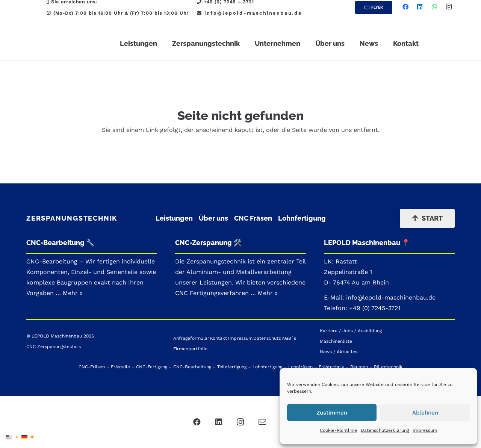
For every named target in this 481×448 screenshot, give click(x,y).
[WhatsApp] (434, 7)
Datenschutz (267, 338)
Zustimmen (332, 413)
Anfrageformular (191, 338)
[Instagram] (449, 7)
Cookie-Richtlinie (338, 430)
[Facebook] (405, 7)
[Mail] (262, 422)
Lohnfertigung (302, 218)
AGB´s (289, 338)
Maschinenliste (336, 341)
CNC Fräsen (253, 218)
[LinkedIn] (420, 7)
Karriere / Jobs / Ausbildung (351, 331)
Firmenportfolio (190, 349)
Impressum (425, 430)
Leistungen (174, 218)
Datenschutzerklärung (385, 430)
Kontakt (219, 338)
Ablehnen (425, 413)
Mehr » (268, 293)
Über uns (213, 218)
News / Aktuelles (339, 352)
